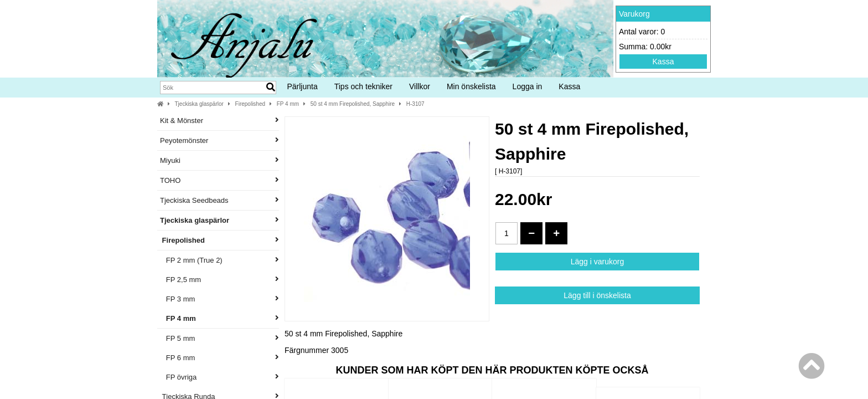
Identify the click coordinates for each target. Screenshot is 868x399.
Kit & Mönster (219, 121)
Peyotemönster (219, 140)
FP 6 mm (219, 358)
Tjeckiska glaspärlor (199, 104)
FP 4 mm (288, 104)
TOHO (219, 180)
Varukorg (634, 14)
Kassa (663, 62)
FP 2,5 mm (219, 280)
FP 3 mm (219, 299)
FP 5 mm (219, 338)
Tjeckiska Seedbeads (219, 200)
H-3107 (415, 104)
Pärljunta (302, 86)
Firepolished (250, 104)
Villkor (420, 86)
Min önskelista (471, 86)
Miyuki (219, 160)
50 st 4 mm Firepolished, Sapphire (353, 104)
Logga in (528, 86)
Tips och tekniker (363, 86)
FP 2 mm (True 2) (219, 260)
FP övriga (219, 377)
